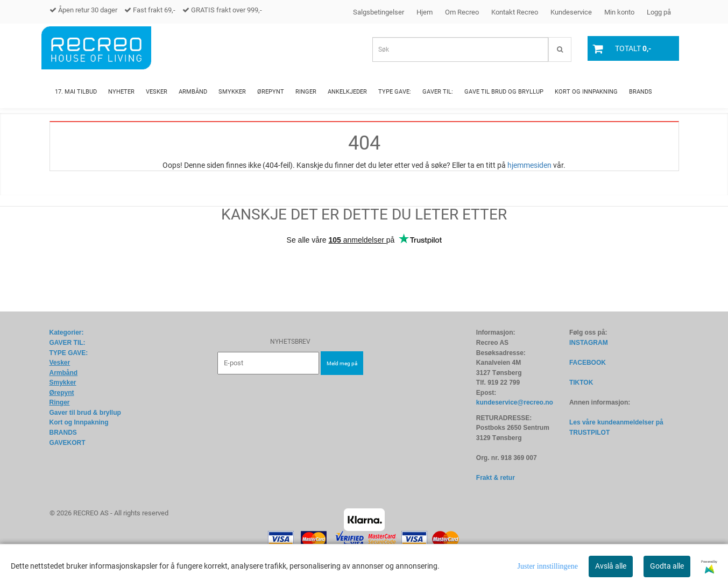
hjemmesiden (529, 165)
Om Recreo (462, 12)
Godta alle (667, 566)
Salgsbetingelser (379, 12)
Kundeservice (571, 12)
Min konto (619, 12)
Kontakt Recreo (515, 12)
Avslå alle (611, 566)
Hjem (425, 12)
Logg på (659, 12)
